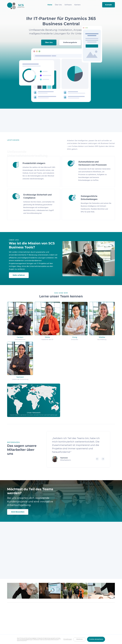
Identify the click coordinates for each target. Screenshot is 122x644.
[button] (97, 466)
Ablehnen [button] (79, 639)
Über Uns (49, 43)
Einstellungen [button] (68, 639)
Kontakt (109, 5)
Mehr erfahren (19, 279)
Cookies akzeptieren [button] (96, 639)
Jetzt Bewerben (18, 516)
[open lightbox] (23, 592)
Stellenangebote (70, 43)
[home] (16, 6)
